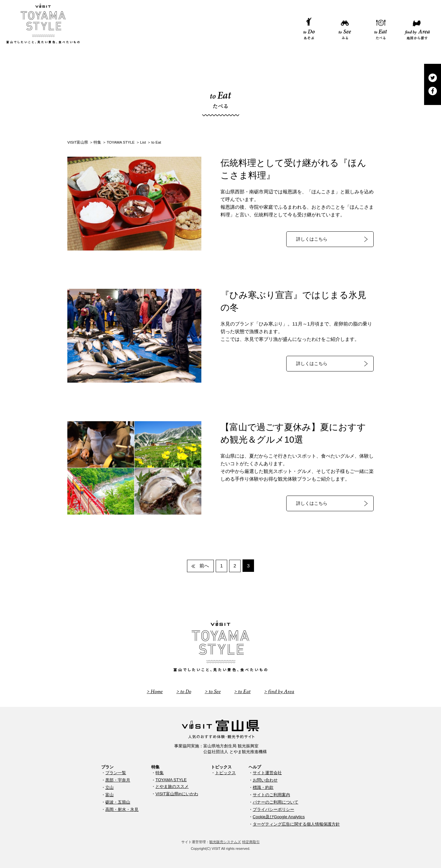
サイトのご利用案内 (271, 794)
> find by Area (281, 691)
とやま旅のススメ (172, 786)
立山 (109, 787)
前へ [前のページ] (204, 566)
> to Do (183, 691)
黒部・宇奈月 (118, 780)
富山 (109, 794)
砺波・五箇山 (118, 802)
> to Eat (244, 691)
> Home (153, 691)
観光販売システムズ (225, 842)
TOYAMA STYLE (171, 779)
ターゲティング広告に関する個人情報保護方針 (296, 824)
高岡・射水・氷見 (122, 809)
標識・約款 (263, 787)
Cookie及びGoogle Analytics (279, 816)
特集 (160, 772)
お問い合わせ (265, 780)
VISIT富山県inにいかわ (177, 793)
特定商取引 (251, 842)
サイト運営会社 (267, 772)
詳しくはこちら (312, 239)
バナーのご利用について (276, 802)
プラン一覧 (116, 772)
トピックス (225, 772)
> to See (213, 691)
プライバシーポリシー (273, 809)
